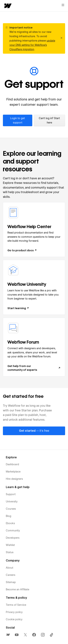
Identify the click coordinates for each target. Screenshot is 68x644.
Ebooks (10, 523)
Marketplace (13, 472)
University (12, 501)
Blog (9, 516)
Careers (11, 575)
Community (13, 531)
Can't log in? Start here (49, 120)
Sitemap (11, 582)
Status (10, 552)
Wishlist (10, 545)
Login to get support (17, 120)
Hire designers (14, 479)
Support (11, 494)
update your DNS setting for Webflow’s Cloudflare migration (32, 45)
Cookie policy (14, 619)
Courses (11, 509)
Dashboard (12, 464)
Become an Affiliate (17, 589)
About (10, 568)
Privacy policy (14, 612)
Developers (13, 538)
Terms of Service (16, 605)
